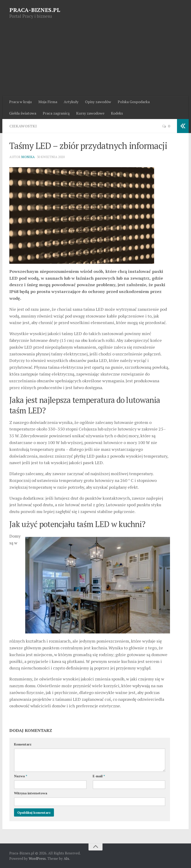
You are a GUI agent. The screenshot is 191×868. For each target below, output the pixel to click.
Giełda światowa (23, 113)
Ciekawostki (23, 126)
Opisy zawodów (98, 102)
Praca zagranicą (56, 113)
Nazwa (21, 776)
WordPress (37, 858)
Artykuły (71, 102)
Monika (28, 157)
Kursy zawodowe (90, 113)
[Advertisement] (95, 61)
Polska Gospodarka (134, 102)
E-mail (99, 776)
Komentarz (23, 744)
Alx (66, 858)
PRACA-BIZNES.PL (35, 10)
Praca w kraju (20, 102)
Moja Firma (48, 102)
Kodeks (117, 113)
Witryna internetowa (31, 793)
